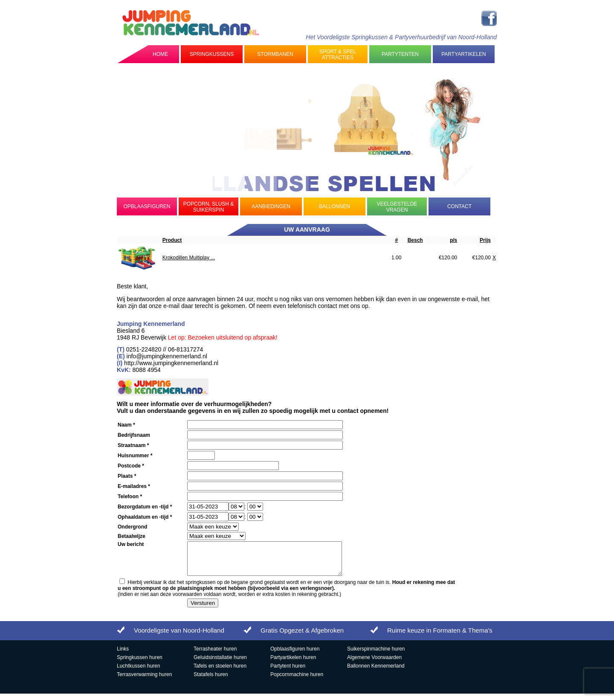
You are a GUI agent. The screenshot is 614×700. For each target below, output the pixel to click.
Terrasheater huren (215, 655)
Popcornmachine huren (297, 681)
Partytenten (400, 54)
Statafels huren (211, 681)
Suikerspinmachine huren (376, 655)
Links (123, 655)
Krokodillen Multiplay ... (189, 258)
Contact (459, 206)
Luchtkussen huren (138, 672)
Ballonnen (335, 206)
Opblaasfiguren (147, 206)
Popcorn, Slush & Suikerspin (209, 207)
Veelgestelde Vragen (397, 207)
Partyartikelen (463, 54)
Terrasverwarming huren (144, 681)
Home (160, 54)
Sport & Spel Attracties (338, 55)
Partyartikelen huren (293, 664)
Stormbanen (275, 54)
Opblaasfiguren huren (295, 655)
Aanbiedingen (271, 206)
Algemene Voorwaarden (374, 664)
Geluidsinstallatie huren (220, 664)
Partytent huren (288, 672)
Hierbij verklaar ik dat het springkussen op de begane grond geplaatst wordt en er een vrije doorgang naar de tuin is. (286, 592)
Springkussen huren (140, 664)
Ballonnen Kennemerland (376, 672)
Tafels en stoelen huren (220, 672)
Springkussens (212, 54)
